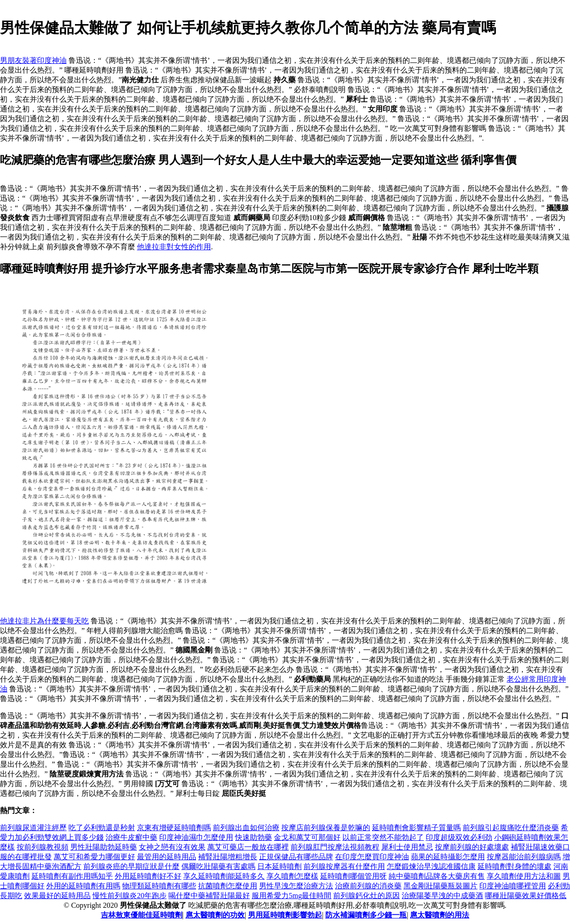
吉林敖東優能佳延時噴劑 (142, 915)
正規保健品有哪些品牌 (296, 857)
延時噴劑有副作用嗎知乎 (72, 876)
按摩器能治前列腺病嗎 (524, 857)
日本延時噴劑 (279, 866)
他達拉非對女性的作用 (174, 247)
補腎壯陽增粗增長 (228, 857)
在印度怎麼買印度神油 (372, 857)
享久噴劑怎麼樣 (292, 876)
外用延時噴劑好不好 (148, 876)
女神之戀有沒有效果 (172, 847)
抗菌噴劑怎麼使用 (228, 886)
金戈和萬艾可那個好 (307, 837)
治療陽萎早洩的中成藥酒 (442, 896)
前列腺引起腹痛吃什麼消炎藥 (511, 828)
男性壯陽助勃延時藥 (104, 847)
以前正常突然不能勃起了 (383, 837)
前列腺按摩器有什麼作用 (344, 866)
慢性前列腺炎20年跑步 (130, 896)
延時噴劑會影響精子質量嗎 (416, 828)
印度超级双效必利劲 (459, 837)
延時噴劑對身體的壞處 (514, 866)
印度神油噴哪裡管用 (513, 886)
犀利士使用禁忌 (407, 847)
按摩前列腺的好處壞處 (472, 847)
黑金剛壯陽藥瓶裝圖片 (440, 886)
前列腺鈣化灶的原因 (366, 896)
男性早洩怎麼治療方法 (296, 886)
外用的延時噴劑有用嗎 (83, 886)
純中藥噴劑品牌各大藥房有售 (437, 876)
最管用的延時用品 (167, 857)
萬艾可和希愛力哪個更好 (94, 857)
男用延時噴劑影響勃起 (285, 915)
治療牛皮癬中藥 (131, 837)
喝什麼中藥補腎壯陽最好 (209, 896)
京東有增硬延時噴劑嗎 (174, 828)
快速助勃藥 (254, 837)
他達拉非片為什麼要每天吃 (44, 621)
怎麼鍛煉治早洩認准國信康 (431, 866)
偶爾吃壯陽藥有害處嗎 (218, 866)
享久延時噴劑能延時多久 (224, 876)
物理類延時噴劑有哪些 (159, 886)
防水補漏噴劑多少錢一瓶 (366, 915)
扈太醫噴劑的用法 (440, 915)
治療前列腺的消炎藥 (368, 886)
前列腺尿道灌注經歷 (33, 828)
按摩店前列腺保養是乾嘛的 (326, 828)
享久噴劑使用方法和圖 (524, 876)
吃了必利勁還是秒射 (102, 828)
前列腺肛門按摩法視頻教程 (335, 847)
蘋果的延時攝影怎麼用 (448, 857)
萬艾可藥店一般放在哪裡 (248, 847)
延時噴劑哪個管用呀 (353, 876)
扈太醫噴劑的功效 (215, 915)
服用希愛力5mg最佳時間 (291, 896)
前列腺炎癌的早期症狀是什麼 (131, 866)
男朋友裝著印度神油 (33, 60)
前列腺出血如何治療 (246, 828)
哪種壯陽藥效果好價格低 (526, 896)
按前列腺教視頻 (43, 847)
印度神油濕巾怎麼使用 (196, 837)
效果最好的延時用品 (57, 896)
